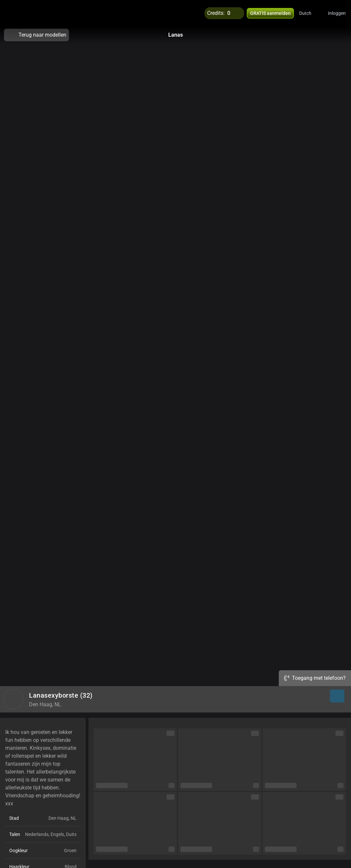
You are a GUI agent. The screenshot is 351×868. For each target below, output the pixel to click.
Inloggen (337, 13)
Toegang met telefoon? (315, 678)
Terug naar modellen (36, 35)
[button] (310, 13)
